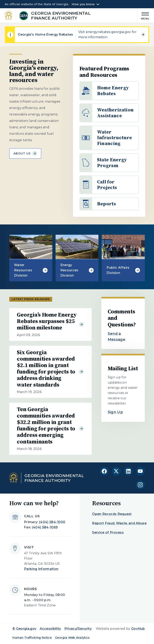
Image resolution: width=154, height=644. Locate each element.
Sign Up (115, 412)
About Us (25, 153)
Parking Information (41, 569)
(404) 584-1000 (52, 522)
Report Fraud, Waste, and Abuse (119, 523)
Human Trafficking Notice (32, 638)
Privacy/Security (78, 629)
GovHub (138, 629)
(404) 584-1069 (45, 527)
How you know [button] (83, 4)
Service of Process (108, 532)
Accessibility (50, 629)
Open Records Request (112, 514)
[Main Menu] (144, 15)
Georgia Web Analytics (72, 638)
